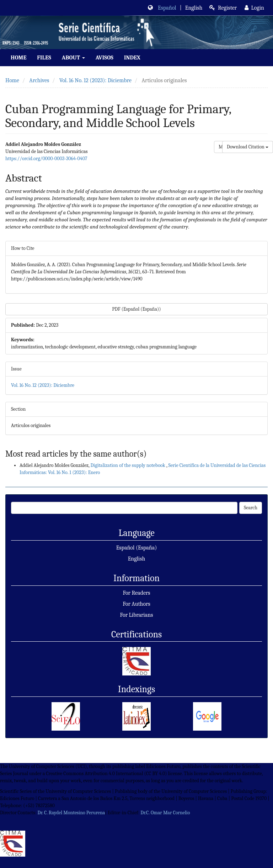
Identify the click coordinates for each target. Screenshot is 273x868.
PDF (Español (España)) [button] (136, 309)
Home (18, 58)
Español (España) (137, 548)
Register (223, 8)
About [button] (73, 58)
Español (167, 8)
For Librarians (137, 615)
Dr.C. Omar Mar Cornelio (165, 813)
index (132, 58)
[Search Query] (124, 508)
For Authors (136, 604)
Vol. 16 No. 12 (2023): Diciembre (95, 80)
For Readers (136, 593)
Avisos (105, 58)
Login (254, 8)
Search (251, 508)
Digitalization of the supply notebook (129, 465)
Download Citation (248, 147)
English (137, 559)
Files (44, 58)
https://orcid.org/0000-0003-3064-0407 (46, 159)
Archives (39, 80)
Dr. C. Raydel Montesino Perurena (71, 813)
